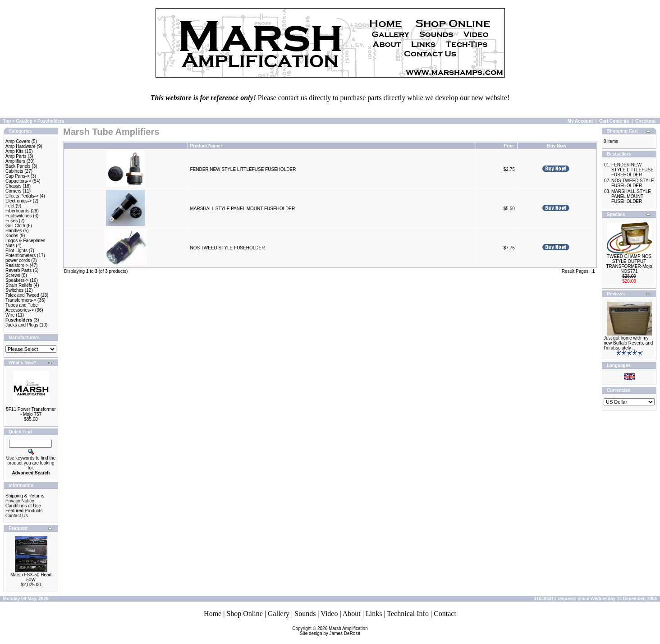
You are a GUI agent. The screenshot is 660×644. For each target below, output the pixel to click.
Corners (14, 191)
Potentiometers (21, 255)
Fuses (11, 221)
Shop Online (244, 614)
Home (213, 614)
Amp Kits (14, 151)
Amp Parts (16, 156)
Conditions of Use (23, 506)
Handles (14, 231)
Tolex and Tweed (22, 295)
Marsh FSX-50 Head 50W (31, 577)
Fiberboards (17, 211)
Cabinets (14, 171)
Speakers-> (17, 280)
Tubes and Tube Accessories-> (22, 308)
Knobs (12, 236)
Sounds (305, 614)
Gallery (279, 614)
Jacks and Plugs (22, 325)
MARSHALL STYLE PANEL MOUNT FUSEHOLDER (242, 209)
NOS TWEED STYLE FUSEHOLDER (227, 248)
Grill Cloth (15, 226)
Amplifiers (15, 161)
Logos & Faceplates (25, 241)
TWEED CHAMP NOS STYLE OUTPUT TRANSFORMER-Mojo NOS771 (629, 264)
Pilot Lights (16, 251)
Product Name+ (206, 146)
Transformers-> (21, 300)
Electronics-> (18, 201)
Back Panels (18, 166)
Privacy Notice (20, 501)
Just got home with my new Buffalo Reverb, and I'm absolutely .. (628, 343)
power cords (18, 260)
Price (509, 146)
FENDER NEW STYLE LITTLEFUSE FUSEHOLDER (243, 169)
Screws (13, 275)
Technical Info (408, 614)
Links (374, 614)
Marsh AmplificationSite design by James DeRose (334, 631)
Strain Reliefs (19, 285)
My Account (580, 121)
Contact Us (16, 516)
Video (329, 614)
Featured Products (24, 511)
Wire (10, 315)
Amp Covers (18, 141)
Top (7, 121)
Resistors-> (17, 265)
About (352, 614)
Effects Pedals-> (22, 196)
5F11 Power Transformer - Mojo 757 (31, 412)
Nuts (10, 246)
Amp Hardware (21, 146)
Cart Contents (614, 121)
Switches (14, 290)
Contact (445, 614)
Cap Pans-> (17, 176)
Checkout (646, 121)
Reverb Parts (18, 270)
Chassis (14, 186)
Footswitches (18, 216)
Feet (10, 206)
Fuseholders (51, 121)
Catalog (24, 121)
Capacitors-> (18, 181)
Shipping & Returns (25, 496)
